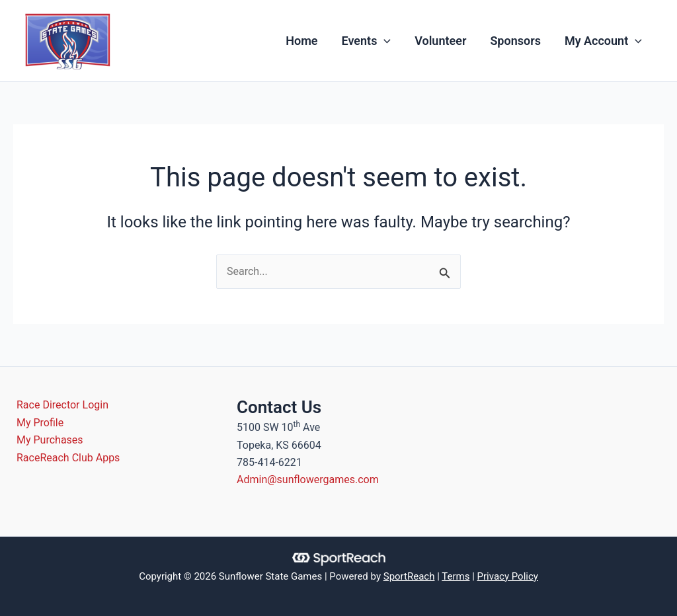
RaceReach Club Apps (68, 458)
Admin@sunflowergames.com (308, 480)
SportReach (409, 576)
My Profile (40, 423)
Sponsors (515, 41)
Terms (456, 576)
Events (367, 41)
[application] (384, 41)
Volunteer (440, 41)
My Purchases (50, 440)
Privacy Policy (508, 576)
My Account (603, 41)
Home (301, 41)
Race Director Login (62, 405)
